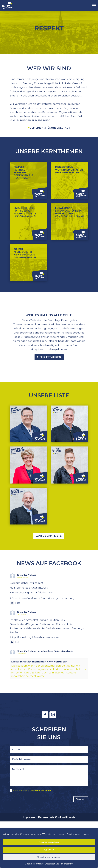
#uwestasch (54, 637)
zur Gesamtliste (49, 536)
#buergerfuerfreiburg (61, 598)
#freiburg (25, 637)
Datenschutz (52, 864)
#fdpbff (14, 637)
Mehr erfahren (49, 359)
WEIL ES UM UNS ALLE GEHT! (49, 317)
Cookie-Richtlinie (34, 864)
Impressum (67, 864)
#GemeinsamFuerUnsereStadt (29, 598)
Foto (15, 603)
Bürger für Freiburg (26, 575)
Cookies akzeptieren (49, 842)
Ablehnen (49, 850)
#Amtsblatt (39, 637)
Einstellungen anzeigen (49, 857)
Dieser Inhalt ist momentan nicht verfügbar (39, 662)
